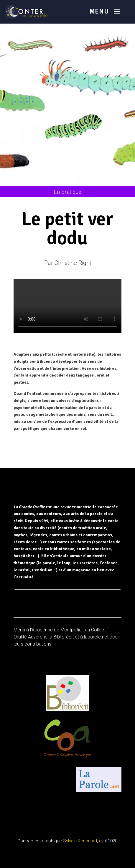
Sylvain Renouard (80, 841)
